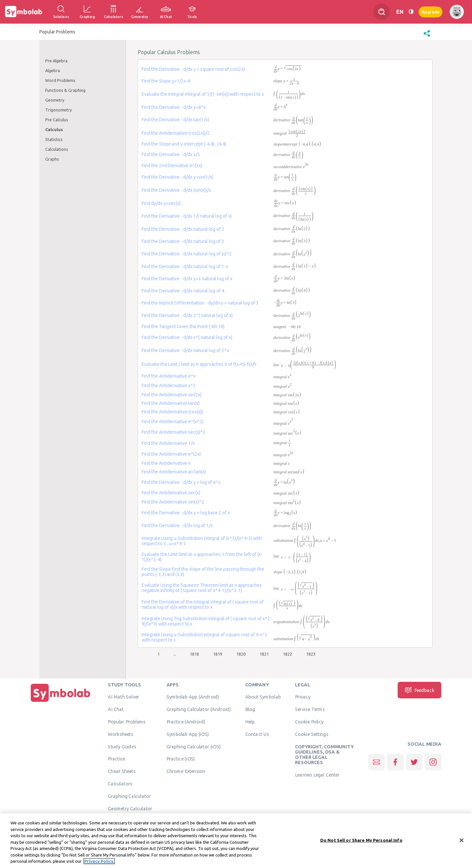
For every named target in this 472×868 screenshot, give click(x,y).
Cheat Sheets (122, 771)
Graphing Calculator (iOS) (194, 746)
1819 (218, 654)
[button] (427, 37)
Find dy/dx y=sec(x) (161, 203)
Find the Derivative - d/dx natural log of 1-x (185, 266)
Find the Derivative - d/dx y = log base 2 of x (186, 513)
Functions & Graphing (65, 90)
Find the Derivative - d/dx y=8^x (174, 107)
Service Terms (310, 709)
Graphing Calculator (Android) (199, 709)
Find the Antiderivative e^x (169, 376)
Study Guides (122, 746)
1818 (194, 654)
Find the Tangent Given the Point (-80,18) (183, 326)
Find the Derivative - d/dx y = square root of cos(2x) (193, 69)
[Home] (61, 702)
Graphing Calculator (129, 796)
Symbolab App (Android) (193, 697)
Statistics (54, 139)
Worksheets (120, 734)
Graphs (52, 159)
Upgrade (431, 12)
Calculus (54, 129)
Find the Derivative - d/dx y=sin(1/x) (177, 177)
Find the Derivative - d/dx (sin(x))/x (176, 190)
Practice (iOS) (181, 759)
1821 (264, 654)
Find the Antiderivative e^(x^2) (173, 422)
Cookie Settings (312, 734)
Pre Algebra (56, 61)
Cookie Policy (309, 721)
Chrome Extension (186, 771)
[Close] (462, 843)
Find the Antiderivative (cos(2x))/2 (176, 133)
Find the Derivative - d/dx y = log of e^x (181, 482)
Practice (116, 759)
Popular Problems (127, 721)
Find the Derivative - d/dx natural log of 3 (183, 241)
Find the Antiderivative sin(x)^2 (173, 502)
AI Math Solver (123, 697)
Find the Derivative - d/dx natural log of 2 (183, 229)
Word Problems (60, 80)
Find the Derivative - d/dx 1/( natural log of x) (187, 216)
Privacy (303, 697)
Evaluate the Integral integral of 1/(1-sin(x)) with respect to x (203, 94)
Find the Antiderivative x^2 (169, 385)
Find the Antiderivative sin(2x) (172, 395)
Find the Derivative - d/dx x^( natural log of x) (187, 337)
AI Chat (116, 709)
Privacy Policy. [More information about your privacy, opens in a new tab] (99, 864)
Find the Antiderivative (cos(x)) (172, 412)
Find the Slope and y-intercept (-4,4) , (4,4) (184, 144)
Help (250, 721)
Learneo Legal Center (317, 775)
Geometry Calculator (130, 808)
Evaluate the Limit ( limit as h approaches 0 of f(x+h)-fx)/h (199, 364)
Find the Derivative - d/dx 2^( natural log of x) (187, 315)
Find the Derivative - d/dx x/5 (171, 154)
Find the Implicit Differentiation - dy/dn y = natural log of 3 (200, 303)
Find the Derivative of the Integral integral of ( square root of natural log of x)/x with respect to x (203, 604)
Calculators (120, 783)
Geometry (55, 100)
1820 (241, 654)
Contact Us (257, 734)
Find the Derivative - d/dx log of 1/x (177, 525)
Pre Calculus (57, 120)
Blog (250, 709)
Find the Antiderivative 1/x (168, 443)
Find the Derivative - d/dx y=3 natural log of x (187, 279)
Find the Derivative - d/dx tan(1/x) (175, 120)
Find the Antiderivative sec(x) (171, 493)
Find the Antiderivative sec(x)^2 (174, 432)
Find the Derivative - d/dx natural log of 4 (183, 291)
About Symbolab (263, 697)
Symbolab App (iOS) (188, 734)
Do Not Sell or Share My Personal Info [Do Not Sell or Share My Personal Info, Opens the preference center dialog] (361, 843)
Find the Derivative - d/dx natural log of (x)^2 (187, 254)
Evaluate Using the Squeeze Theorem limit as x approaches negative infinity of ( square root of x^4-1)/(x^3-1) (202, 588)
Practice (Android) (186, 721)
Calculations (57, 149)
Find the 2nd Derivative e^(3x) (172, 166)
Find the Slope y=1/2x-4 (166, 81)
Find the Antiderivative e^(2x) (171, 454)
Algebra (53, 70)
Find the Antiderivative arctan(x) (174, 472)
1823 (311, 654)
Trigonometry (59, 110)
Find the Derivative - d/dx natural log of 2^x (185, 350)
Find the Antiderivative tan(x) (171, 403)
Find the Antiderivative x (166, 463)
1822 (287, 654)
